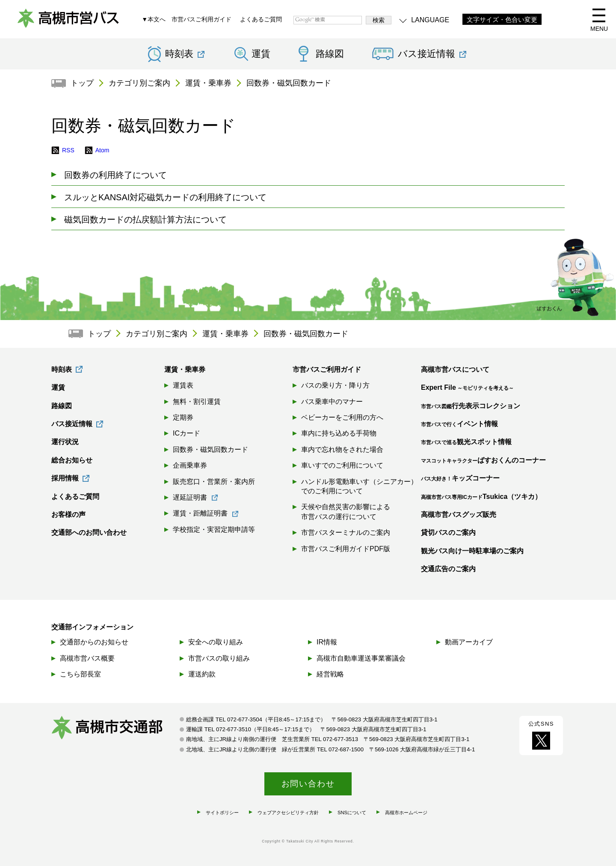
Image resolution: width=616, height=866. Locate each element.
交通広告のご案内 (448, 569)
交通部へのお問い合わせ (89, 532)
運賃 (261, 54)
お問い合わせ (308, 784)
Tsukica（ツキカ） (481, 497)
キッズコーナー (460, 478)
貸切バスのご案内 (448, 532)
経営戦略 (330, 674)
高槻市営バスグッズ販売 (459, 515)
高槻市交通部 (115, 729)
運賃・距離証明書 (200, 513)
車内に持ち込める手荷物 (339, 433)
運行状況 (65, 442)
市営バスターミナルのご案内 (346, 532)
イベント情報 (459, 424)
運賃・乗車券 (208, 83)
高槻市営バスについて (455, 369)
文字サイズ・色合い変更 (502, 20)
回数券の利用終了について (115, 175)
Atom (102, 150)
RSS (68, 150)
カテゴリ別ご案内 (139, 83)
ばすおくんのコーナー (483, 460)
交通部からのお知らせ (94, 642)
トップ (82, 83)
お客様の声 (68, 515)
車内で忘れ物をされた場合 (342, 449)
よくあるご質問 (261, 19)
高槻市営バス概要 (87, 658)
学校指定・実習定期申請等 (214, 529)
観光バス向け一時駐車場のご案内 (472, 551)
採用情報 (65, 478)
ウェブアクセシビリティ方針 (288, 813)
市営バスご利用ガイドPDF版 (346, 549)
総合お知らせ (72, 460)
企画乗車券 (190, 465)
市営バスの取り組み (219, 658)
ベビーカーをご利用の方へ (342, 417)
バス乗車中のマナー (332, 402)
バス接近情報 (72, 424)
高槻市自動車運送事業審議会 (361, 658)
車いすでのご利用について (342, 465)
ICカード (187, 433)
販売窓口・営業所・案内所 (214, 482)
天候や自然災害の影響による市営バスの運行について (346, 512)
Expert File (467, 387)
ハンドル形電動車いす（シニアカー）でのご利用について (359, 486)
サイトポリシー (222, 813)
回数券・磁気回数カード (289, 83)
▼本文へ (154, 19)
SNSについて (352, 813)
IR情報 (327, 642)
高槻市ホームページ (406, 813)
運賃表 (183, 385)
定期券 (183, 417)
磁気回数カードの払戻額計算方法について (145, 219)
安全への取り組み (216, 642)
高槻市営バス (68, 21)
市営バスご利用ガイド (201, 19)
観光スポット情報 (466, 442)
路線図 (330, 54)
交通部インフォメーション (92, 627)
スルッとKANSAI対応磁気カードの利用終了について (165, 197)
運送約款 (202, 674)
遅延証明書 (190, 497)
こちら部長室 (80, 674)
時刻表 (62, 369)
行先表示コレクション (471, 406)
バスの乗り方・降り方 (335, 385)
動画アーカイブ (469, 642)
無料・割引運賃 (197, 402)
